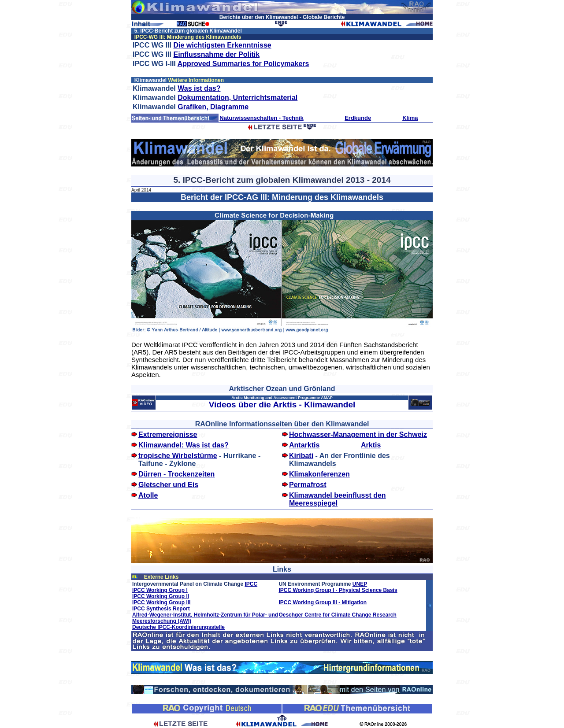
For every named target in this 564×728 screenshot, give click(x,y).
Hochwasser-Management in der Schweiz (358, 434)
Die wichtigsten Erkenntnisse (222, 45)
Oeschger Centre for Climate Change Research (337, 615)
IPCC (251, 584)
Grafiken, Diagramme (213, 107)
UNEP (360, 584)
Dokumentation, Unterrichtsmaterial (237, 98)
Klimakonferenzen (319, 474)
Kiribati (301, 456)
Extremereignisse (168, 434)
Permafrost (308, 485)
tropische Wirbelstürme (178, 456)
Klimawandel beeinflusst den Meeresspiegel (338, 499)
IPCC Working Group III (161, 602)
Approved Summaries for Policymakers (243, 64)
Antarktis (304, 445)
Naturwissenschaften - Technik (261, 118)
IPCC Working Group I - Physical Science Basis (338, 590)
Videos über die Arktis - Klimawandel (282, 405)
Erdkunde (358, 118)
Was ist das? (199, 88)
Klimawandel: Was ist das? (184, 445)
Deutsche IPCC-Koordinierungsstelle (178, 627)
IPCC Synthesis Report (161, 609)
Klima (410, 118)
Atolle (148, 495)
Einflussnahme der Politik (216, 54)
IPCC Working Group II (161, 596)
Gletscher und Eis (168, 485)
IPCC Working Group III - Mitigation (323, 602)
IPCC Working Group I (160, 590)
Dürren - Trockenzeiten (176, 474)
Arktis (371, 445)
